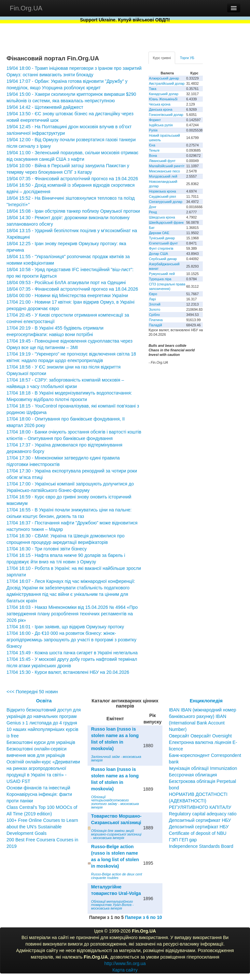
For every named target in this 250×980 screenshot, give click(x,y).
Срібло (154, 315)
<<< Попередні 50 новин (32, 692)
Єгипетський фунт (163, 243)
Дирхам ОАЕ (159, 233)
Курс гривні (162, 58)
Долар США (158, 254)
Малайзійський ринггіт (167, 166)
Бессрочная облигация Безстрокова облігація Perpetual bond (203, 781)
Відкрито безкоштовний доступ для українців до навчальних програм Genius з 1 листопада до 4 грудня (44, 716)
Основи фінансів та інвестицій (38, 788)
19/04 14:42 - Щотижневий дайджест (45, 107)
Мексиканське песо (164, 171)
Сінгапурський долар (166, 202)
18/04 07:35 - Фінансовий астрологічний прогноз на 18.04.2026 (72, 289)
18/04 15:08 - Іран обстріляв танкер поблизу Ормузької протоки (73, 211)
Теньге (154, 150)
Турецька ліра (160, 279)
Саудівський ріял (162, 196)
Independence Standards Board (201, 846)
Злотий (154, 304)
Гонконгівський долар (166, 115)
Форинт (155, 120)
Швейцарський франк (166, 222)
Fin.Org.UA (26, 8)
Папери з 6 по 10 (143, 917)
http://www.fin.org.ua (125, 963)
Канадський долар (164, 94)
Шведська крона (162, 217)
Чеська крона (160, 104)
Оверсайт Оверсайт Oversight (200, 736)
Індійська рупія (161, 125)
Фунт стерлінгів (161, 248)
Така (153, 89)
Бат (152, 228)
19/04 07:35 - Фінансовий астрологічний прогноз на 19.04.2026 (72, 179)
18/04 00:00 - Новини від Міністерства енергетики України (67, 295)
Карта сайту (125, 970)
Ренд (153, 212)
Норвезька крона (162, 191)
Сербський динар (163, 259)
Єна (152, 145)
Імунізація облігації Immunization (203, 768)
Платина (156, 320)
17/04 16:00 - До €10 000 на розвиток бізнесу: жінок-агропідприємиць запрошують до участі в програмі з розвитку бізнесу (71, 640)
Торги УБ (187, 58)
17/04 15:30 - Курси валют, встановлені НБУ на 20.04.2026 (68, 672)
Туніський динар (162, 238)
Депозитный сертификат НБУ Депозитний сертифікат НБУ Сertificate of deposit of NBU (200, 827)
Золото (154, 309)
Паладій (155, 325)
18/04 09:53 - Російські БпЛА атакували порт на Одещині (66, 283)
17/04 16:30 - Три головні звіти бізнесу (47, 549)
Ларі (152, 299)
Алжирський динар (164, 78)
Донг (153, 207)
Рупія (153, 130)
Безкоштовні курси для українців (41, 742)
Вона (153, 156)
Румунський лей (162, 274)
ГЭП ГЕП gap (183, 840)
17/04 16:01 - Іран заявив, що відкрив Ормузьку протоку (65, 627)
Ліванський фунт (162, 161)
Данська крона (160, 109)
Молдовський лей (163, 176)
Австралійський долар (167, 83)
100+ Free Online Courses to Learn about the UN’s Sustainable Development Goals (42, 827)
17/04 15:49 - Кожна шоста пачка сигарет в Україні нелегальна (72, 653)
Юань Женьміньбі (163, 99)
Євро (153, 294)
